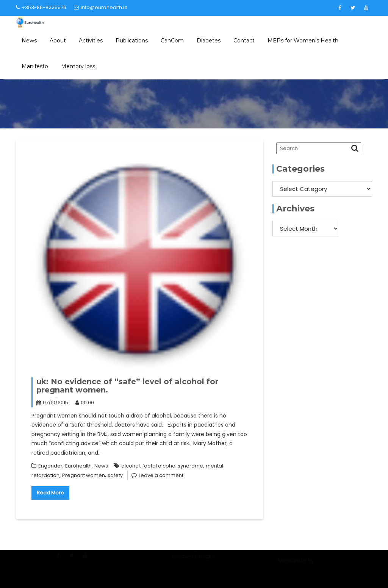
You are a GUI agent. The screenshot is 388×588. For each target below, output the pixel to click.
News (29, 41)
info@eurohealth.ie (101, 7)
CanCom (172, 41)
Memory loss (78, 66)
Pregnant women (84, 475)
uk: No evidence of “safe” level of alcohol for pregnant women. (127, 386)
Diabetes (209, 41)
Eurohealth (78, 466)
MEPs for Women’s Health (303, 41)
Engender (50, 466)
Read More (50, 493)
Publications (132, 41)
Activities (91, 41)
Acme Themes (335, 564)
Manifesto (35, 66)
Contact (244, 41)
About (58, 41)
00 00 (85, 403)
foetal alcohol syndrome (173, 466)
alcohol (131, 466)
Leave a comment (161, 475)
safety (115, 475)
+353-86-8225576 (41, 7)
